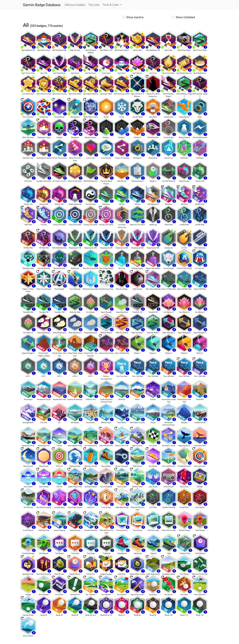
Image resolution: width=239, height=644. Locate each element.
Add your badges (75, 5)
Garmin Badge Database (42, 5)
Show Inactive (135, 17)
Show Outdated (185, 17)
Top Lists (94, 5)
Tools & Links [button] (111, 5)
